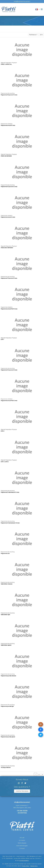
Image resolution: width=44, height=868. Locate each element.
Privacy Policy (26, 866)
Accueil (22, 838)
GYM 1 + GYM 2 (5, 462)
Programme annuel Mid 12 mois (9, 401)
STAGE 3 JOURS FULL (6, 64)
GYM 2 (2, 431)
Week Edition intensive (7, 584)
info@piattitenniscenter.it (22, 1)
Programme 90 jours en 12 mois (9, 370)
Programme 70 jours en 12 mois (9, 278)
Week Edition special (6, 645)
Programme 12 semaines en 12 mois (10, 492)
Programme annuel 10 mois (8, 125)
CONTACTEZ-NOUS (22, 791)
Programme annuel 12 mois (8, 217)
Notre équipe (22, 843)
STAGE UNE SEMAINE (6, 156)
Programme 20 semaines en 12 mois (10, 523)
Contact (22, 848)
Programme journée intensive (8, 676)
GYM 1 (2, 339)
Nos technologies (22, 846)
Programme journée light (7, 706)
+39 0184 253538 (22, 811)
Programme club (5, 553)
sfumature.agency (24, 860)
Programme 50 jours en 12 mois (9, 187)
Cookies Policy (34, 866)
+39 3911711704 (22, 813)
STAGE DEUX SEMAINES (7, 248)
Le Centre (22, 840)
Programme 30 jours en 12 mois (9, 95)
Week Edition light (5, 615)
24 (41, 35)
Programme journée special (8, 737)
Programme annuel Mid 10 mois (9, 309)
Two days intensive (6, 767)
